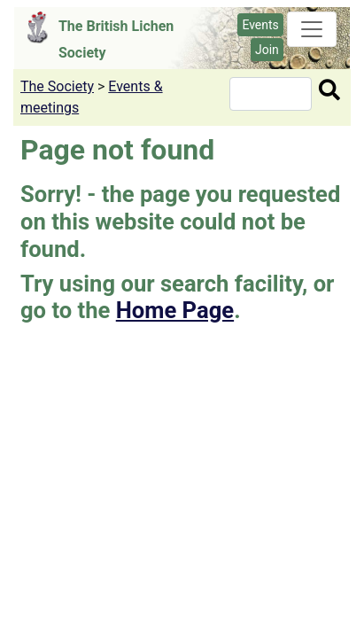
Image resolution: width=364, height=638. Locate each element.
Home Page (175, 310)
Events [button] (260, 25)
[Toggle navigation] (312, 29)
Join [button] (267, 50)
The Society (57, 86)
